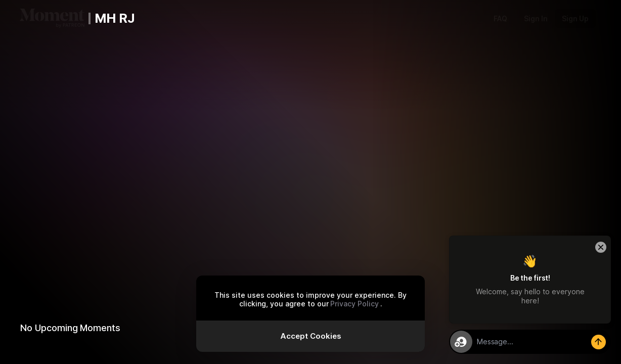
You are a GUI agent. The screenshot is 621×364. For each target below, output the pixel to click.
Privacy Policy (354, 304)
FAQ (500, 18)
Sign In (536, 18)
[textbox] (541, 342)
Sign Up (575, 18)
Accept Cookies (311, 336)
